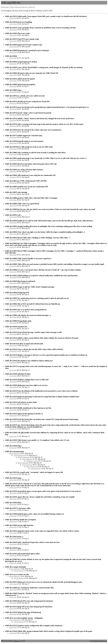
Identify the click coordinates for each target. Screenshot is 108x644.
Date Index (6, 7)
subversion (13, 18)
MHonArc (17, 641)
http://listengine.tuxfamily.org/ (98, 641)
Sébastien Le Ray (32, 461)
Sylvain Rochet (19, 455)
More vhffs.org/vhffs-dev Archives (22, 7)
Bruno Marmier (15, 453)
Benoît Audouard (24, 457)
